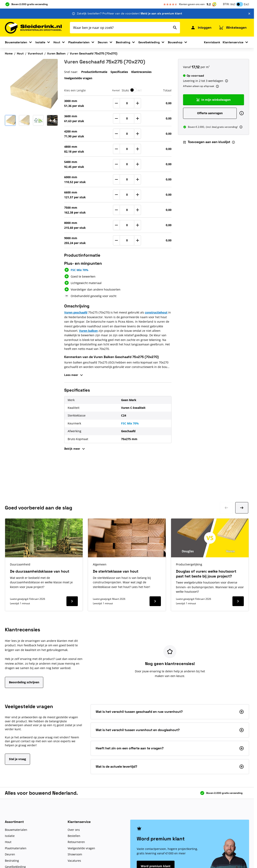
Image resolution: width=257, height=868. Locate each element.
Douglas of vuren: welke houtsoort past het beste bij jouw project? (206, 574)
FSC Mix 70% (130, 423)
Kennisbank (212, 42)
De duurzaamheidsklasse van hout (40, 571)
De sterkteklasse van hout (116, 571)
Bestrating (123, 42)
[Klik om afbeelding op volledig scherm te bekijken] (31, 85)
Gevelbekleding (149, 42)
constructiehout (156, 312)
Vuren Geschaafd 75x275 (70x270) (94, 53)
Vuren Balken (56, 53)
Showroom (75, 854)
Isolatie (40, 42)
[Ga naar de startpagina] (33, 28)
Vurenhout (35, 53)
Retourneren (76, 842)
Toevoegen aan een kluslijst (207, 142)
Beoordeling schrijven (24, 682)
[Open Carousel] (52, 120)
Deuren (103, 42)
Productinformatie (94, 72)
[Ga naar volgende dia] (242, 508)
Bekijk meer (75, 449)
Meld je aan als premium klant (161, 13)
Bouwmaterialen (16, 42)
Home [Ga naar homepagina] (9, 53)
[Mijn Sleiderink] (201, 28)
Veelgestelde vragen (78, 78)
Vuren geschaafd (76, 312)
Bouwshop (175, 42)
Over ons (74, 830)
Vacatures (74, 861)
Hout (57, 42)
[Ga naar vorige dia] (226, 508)
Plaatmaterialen (79, 42)
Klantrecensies (141, 72)
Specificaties (119, 72)
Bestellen (74, 836)
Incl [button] (233, 4)
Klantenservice (233, 42)
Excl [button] (246, 4)
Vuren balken (88, 331)
